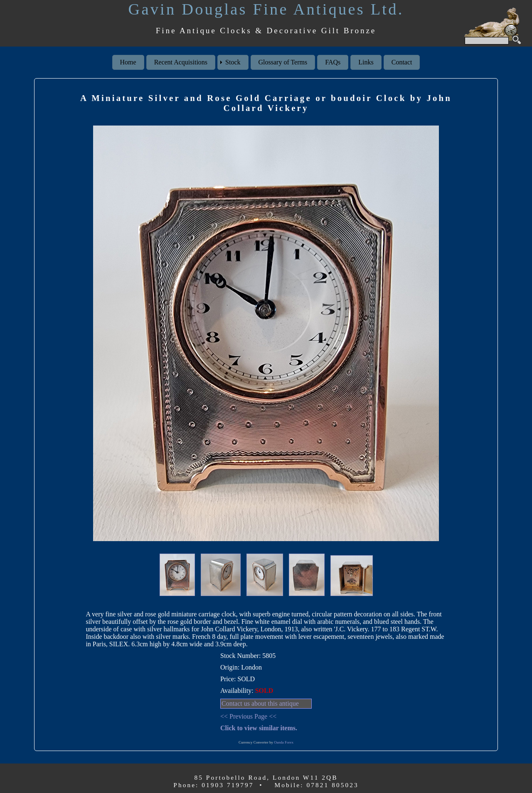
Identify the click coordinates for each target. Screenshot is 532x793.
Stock (233, 62)
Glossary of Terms (283, 62)
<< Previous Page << (248, 716)
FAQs (333, 62)
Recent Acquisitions (181, 62)
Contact (402, 62)
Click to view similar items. (259, 728)
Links (366, 62)
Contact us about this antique (260, 703)
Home (128, 62)
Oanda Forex (284, 742)
